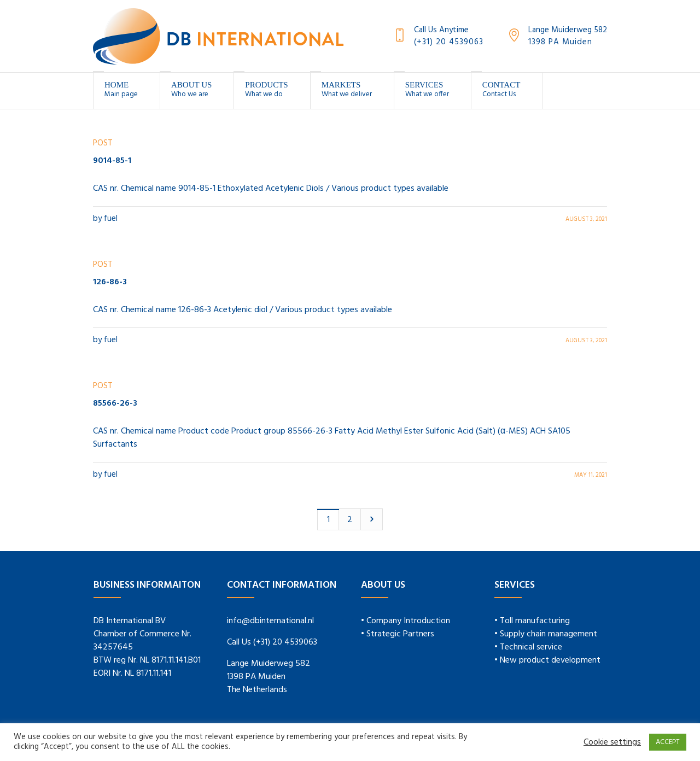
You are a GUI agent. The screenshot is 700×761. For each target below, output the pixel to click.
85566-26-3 (115, 403)
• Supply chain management (546, 634)
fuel (111, 219)
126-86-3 (110, 282)
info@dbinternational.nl (270, 621)
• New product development (547, 660)
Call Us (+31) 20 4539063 (272, 642)
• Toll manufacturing (532, 621)
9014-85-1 (112, 161)
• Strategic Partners (398, 634)
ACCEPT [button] (668, 742)
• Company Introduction (406, 621)
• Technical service (528, 647)
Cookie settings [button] (612, 742)
